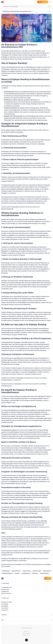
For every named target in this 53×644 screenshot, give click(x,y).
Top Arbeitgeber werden (7, 587)
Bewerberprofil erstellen (7, 602)
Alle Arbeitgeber (5, 606)
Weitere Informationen (6, 593)
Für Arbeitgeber (43, 2)
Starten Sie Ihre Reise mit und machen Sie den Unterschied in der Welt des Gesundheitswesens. (24, 385)
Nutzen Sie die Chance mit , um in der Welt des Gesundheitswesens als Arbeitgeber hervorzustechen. (26, 565)
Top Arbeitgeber (5, 604)
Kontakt (48, 578)
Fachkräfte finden (5, 589)
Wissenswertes (5, 610)
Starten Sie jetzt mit (10, 207)
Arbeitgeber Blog (5, 591)
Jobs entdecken (5, 608)
